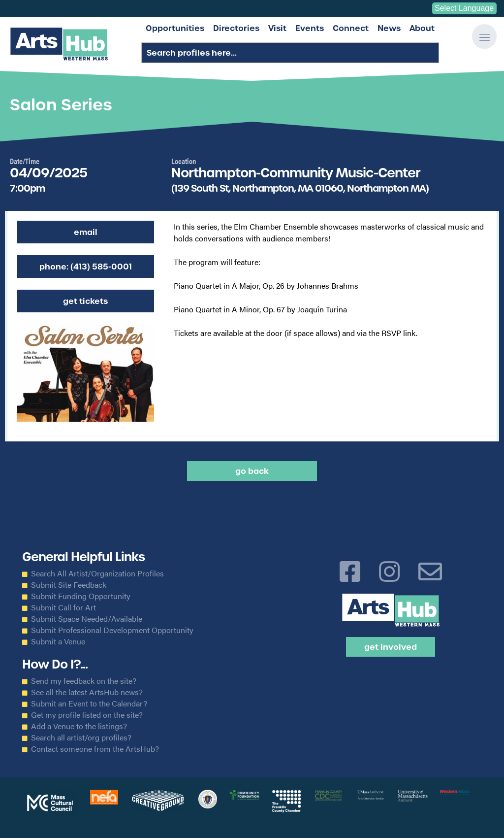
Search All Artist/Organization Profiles (97, 573)
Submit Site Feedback (69, 585)
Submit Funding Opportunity (81, 596)
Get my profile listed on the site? (87, 715)
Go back (252, 471)
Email (86, 232)
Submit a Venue (58, 641)
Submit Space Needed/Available (87, 619)
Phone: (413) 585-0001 (86, 267)
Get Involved (391, 647)
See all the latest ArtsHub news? (87, 692)
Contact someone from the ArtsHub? (95, 749)
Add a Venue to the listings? (79, 726)
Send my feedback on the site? (84, 681)
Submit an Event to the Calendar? (89, 704)
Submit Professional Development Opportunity (112, 630)
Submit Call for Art (63, 607)
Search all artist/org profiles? (81, 737)
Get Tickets (85, 301)
